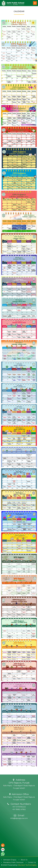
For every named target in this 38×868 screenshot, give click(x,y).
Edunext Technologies (27, 865)
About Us (24, 860)
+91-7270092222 (19, 807)
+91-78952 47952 (19, 809)
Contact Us (32, 862)
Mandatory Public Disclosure (13, 862)
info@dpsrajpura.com (19, 818)
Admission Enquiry (10, 860)
